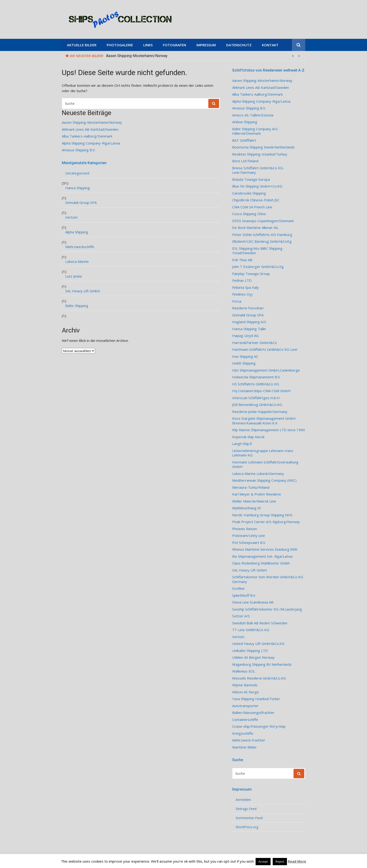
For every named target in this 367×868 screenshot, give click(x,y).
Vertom (71, 217)
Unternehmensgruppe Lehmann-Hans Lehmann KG (263, 453)
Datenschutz (239, 45)
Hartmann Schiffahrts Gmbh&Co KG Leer (265, 349)
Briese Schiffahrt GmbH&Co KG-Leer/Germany (258, 170)
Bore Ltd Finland (245, 161)
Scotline (238, 588)
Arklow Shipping (245, 122)
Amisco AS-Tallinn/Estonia (253, 115)
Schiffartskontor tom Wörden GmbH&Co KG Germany (268, 579)
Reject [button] (280, 861)
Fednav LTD (242, 280)
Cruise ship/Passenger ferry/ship (259, 726)
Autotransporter (245, 706)
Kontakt (270, 45)
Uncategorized (77, 173)
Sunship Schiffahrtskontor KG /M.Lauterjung (267, 609)
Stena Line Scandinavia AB (253, 602)
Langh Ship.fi (242, 444)
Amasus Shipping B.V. (79, 150)
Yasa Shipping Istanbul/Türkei (256, 699)
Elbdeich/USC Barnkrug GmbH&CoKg (262, 241)
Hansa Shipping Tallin (249, 329)
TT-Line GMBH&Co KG (251, 630)
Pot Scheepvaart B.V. (249, 543)
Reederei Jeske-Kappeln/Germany (260, 412)
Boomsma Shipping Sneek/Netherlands (263, 147)
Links (148, 45)
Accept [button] (263, 861)
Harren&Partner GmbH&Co (255, 343)
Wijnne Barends (245, 685)
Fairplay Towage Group (251, 274)
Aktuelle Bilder (82, 45)
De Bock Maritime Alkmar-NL (255, 228)
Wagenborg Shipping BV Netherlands (262, 664)
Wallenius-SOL (244, 671)
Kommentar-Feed (249, 818)
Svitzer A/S (241, 616)
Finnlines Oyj (242, 294)
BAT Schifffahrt (244, 140)
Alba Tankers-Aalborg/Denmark (87, 136)
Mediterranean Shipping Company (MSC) (264, 480)
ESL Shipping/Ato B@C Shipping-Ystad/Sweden (258, 251)
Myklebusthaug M (246, 508)
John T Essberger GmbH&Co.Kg (258, 267)
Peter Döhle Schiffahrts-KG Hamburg (262, 235)
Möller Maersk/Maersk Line (254, 501)
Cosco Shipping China (249, 214)
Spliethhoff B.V (244, 595)
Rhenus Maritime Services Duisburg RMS (265, 549)
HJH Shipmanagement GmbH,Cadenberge (266, 370)
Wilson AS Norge (246, 692)
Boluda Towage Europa (251, 179)
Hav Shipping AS (245, 356)
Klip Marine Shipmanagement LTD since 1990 (269, 430)
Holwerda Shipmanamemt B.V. (256, 377)
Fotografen (174, 45)
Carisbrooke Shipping (249, 193)
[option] (204, 56)
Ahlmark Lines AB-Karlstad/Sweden (90, 129)
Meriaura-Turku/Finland (251, 487)
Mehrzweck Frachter (249, 740)
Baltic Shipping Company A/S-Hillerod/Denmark (255, 131)
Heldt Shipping (244, 363)
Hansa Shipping (78, 188)
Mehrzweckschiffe (80, 247)
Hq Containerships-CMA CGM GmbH (261, 391)
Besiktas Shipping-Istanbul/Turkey (260, 154)
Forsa (237, 301)
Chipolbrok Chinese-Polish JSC (256, 200)
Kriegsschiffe (243, 733)
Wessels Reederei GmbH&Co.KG (259, 678)
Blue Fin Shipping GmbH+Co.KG (257, 186)
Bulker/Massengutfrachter (253, 713)
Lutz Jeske (74, 276)
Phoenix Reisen (245, 529)
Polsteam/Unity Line (249, 536)
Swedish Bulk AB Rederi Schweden (260, 623)
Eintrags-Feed (246, 809)
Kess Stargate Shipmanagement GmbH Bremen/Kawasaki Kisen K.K (264, 421)
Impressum (206, 45)
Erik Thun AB (242, 260)
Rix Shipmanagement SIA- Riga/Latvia (262, 556)
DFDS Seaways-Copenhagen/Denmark (263, 221)
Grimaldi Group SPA (81, 203)
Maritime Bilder (244, 747)
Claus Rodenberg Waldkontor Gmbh (261, 563)
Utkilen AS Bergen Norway (253, 657)
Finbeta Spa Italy (246, 288)
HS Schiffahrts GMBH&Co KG (256, 384)
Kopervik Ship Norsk (248, 437)
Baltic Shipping (77, 306)
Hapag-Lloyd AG (245, 336)
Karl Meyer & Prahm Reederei (257, 494)
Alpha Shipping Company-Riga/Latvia (91, 143)
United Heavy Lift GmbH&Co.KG (258, 644)
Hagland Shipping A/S (249, 322)
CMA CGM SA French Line (252, 207)
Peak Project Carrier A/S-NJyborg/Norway (266, 522)
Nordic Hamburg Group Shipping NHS (262, 515)
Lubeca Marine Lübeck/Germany (258, 474)
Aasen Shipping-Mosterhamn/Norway (137, 56)
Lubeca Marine (77, 262)
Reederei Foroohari (248, 308)
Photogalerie (120, 45)
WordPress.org (247, 827)
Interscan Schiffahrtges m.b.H (256, 398)
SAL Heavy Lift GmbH (83, 291)
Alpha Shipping (77, 232)
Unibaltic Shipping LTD (250, 651)
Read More (297, 861)
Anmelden (243, 800)
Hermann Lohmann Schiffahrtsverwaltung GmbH (265, 465)
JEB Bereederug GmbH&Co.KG (257, 405)
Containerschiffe (245, 720)
